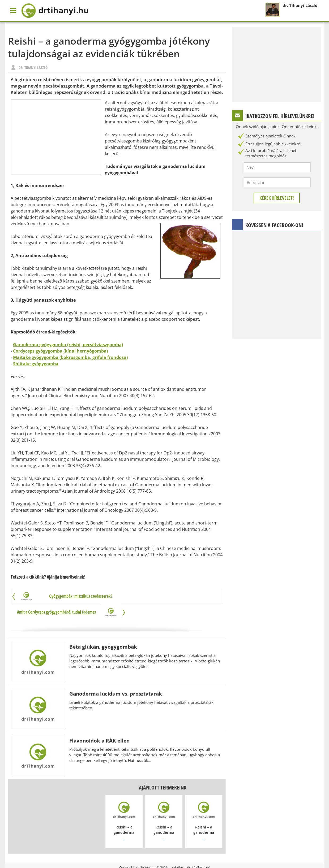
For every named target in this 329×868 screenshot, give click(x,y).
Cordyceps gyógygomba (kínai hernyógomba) (60, 351)
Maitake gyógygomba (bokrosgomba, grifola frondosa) (70, 357)
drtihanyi (59, 11)
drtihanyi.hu (146, 852)
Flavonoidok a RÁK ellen (99, 725)
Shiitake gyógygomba (36, 364)
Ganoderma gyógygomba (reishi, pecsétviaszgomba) (68, 345)
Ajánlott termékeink (163, 772)
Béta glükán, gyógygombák (103, 631)
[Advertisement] (56, 137)
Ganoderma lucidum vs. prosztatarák (116, 678)
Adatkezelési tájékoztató (191, 852)
